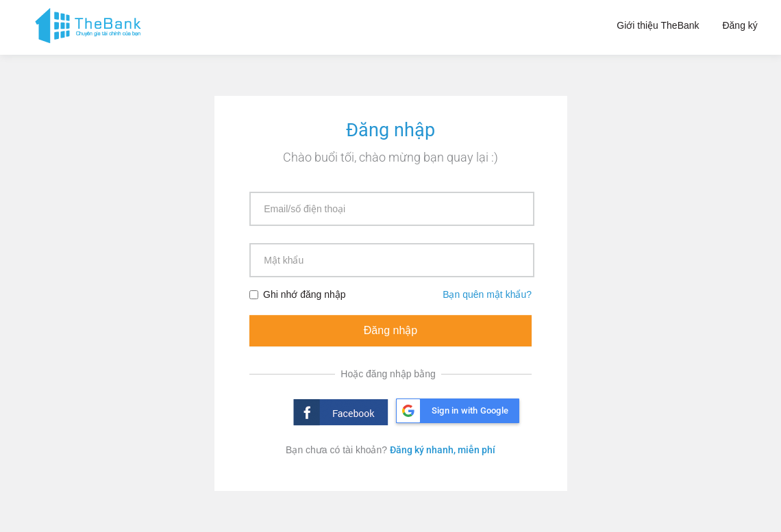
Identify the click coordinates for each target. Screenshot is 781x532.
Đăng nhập (390, 330)
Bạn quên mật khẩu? (487, 294)
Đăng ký (740, 25)
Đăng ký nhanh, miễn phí (443, 450)
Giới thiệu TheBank (658, 25)
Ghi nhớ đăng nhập (298, 294)
